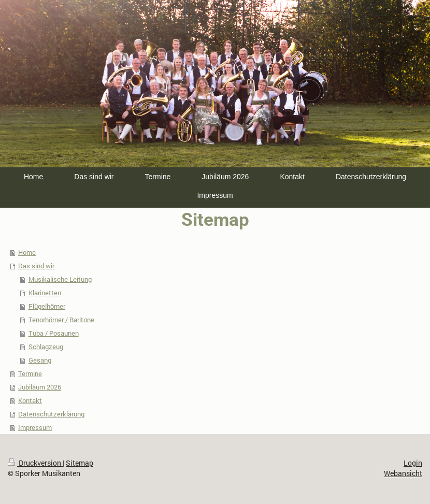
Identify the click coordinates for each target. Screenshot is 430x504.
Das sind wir (36, 266)
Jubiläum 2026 (40, 387)
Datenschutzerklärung (51, 414)
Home (27, 252)
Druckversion (35, 463)
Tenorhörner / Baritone (61, 320)
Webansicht (403, 473)
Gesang (40, 360)
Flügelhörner (47, 306)
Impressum (35, 427)
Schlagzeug (46, 347)
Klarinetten (45, 293)
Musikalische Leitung (60, 279)
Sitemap (80, 463)
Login (413, 463)
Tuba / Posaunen (54, 333)
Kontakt (30, 400)
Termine (30, 373)
